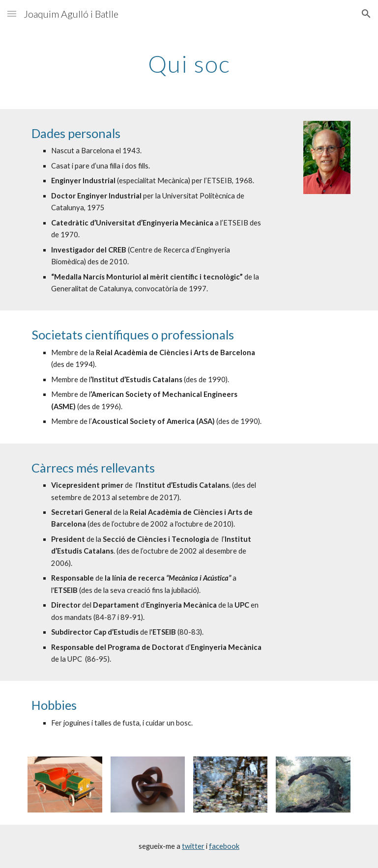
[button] (12, 14)
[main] (189, 61)
